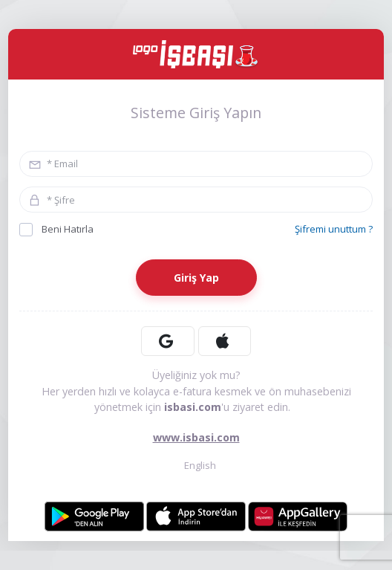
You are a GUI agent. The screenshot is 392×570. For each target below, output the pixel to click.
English (196, 465)
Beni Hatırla (56, 229)
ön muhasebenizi (310, 391)
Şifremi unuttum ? (334, 229)
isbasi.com (193, 407)
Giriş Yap (196, 278)
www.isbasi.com (196, 437)
